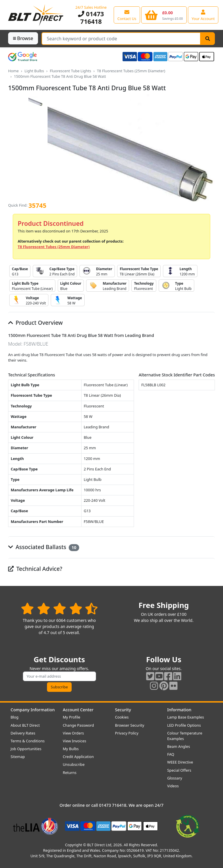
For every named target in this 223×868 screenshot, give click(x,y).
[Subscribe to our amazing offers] (59, 676)
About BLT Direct (25, 725)
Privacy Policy (127, 733)
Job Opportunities (26, 749)
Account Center (78, 710)
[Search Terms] (121, 39)
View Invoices (75, 741)
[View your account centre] (203, 15)
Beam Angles (179, 746)
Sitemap (18, 757)
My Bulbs (71, 749)
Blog (15, 717)
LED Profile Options (184, 725)
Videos (173, 786)
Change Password (78, 725)
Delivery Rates (23, 733)
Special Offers (179, 770)
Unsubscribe (74, 764)
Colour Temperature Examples (185, 736)
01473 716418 (91, 18)
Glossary (175, 778)
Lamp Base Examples (186, 717)
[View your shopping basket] (164, 15)
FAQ (171, 754)
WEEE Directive (180, 762)
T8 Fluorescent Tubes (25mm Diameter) (131, 71)
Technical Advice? (35, 569)
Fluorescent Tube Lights (71, 71)
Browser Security (130, 725)
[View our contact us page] (127, 15)
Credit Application (78, 757)
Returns (70, 773)
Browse (23, 38)
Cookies (122, 717)
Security (123, 710)
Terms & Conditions (28, 741)
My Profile (72, 717)
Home (13, 71)
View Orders (74, 733)
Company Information (33, 710)
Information (179, 710)
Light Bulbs (34, 71)
